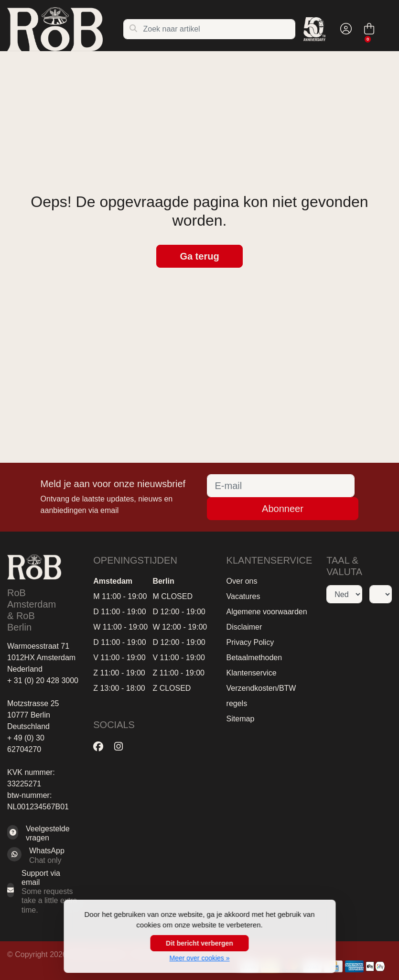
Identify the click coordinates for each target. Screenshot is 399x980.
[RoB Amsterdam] (65, 29)
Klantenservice (252, 673)
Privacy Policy (250, 642)
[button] (345, 29)
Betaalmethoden (254, 658)
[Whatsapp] (43, 855)
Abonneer (283, 509)
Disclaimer (244, 627)
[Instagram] (122, 746)
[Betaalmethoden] (354, 966)
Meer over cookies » (199, 958)
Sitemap (241, 719)
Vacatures (243, 596)
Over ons (242, 581)
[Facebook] (102, 746)
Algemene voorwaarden (267, 612)
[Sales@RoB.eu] (43, 892)
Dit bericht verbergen (199, 943)
